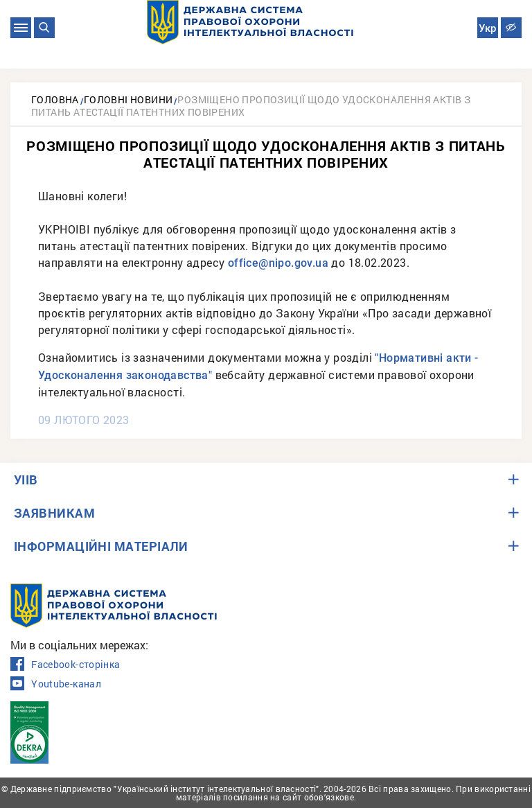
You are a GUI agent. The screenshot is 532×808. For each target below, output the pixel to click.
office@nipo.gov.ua (278, 263)
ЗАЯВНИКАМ (54, 513)
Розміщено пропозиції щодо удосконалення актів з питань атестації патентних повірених (251, 106)
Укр (487, 28)
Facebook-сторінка (65, 665)
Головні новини (128, 99)
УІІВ (26, 480)
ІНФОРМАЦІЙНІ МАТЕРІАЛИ (101, 546)
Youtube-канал (56, 684)
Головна (55, 99)
